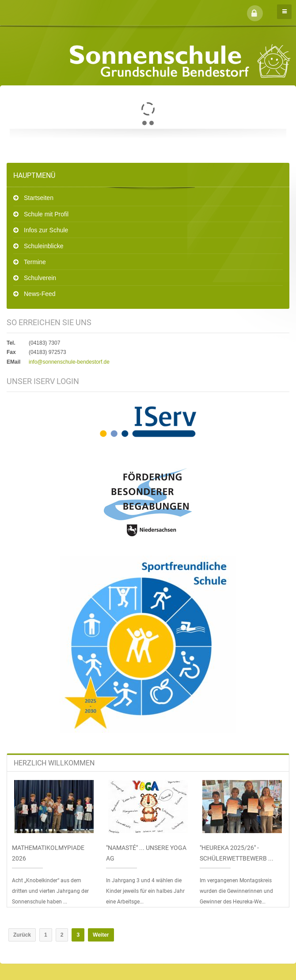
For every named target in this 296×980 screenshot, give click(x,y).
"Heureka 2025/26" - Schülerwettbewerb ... (237, 853)
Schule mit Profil (46, 214)
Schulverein (40, 278)
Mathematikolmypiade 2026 (48, 853)
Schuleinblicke (44, 246)
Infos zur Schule (46, 230)
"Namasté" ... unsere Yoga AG (146, 853)
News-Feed (40, 294)
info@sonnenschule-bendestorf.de (69, 362)
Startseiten (39, 198)
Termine (35, 262)
